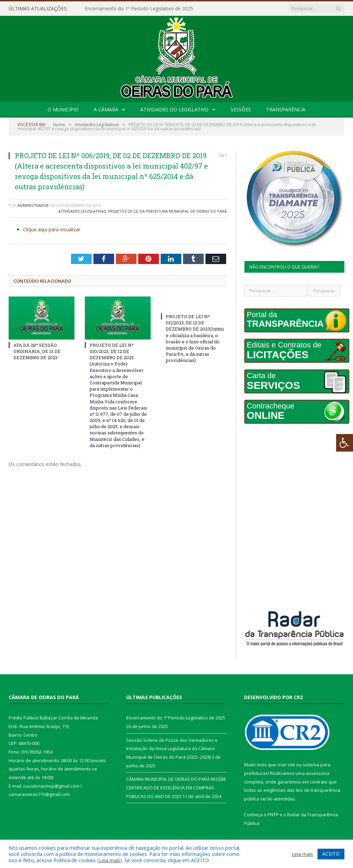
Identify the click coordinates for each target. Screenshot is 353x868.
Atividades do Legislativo (174, 109)
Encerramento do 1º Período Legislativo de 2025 (139, 9)
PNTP (273, 815)
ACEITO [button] (331, 854)
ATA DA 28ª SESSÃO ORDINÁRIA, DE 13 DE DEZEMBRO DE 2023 (37, 351)
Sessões (241, 109)
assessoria (317, 773)
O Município (63, 109)
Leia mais (110, 860)
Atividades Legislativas (82, 211)
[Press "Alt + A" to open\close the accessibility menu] (345, 443)
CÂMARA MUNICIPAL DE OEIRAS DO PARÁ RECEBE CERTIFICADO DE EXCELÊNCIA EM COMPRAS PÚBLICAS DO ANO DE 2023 (176, 788)
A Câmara (106, 109)
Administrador (33, 205)
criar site (286, 765)
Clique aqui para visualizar (52, 229)
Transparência (286, 109)
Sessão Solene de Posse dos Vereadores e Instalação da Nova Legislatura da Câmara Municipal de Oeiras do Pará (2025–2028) (172, 749)
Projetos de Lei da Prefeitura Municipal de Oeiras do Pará (167, 211)
